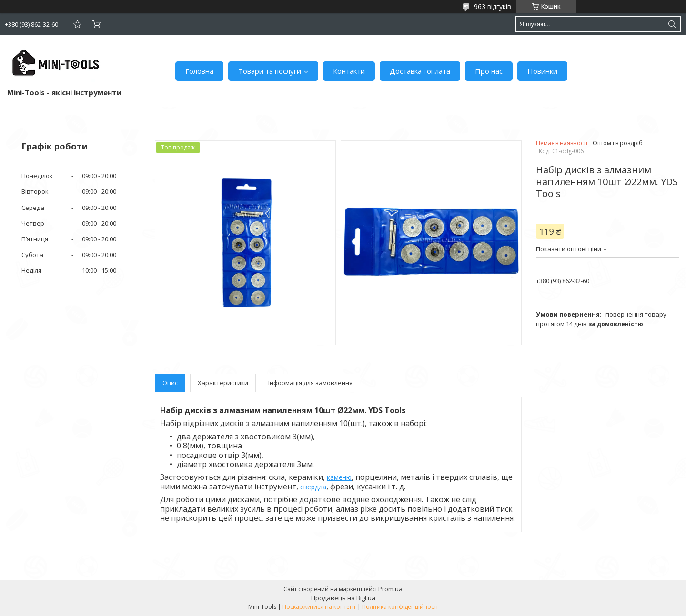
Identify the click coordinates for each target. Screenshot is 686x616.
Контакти (349, 71)
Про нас (489, 71)
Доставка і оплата (420, 71)
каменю (339, 477)
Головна (199, 71)
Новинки (542, 71)
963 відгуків (493, 6)
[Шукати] (672, 24)
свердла (313, 487)
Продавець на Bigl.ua (343, 598)
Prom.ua (390, 589)
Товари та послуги (270, 71)
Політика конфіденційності (400, 607)
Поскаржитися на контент (319, 607)
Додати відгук (77, 24)
